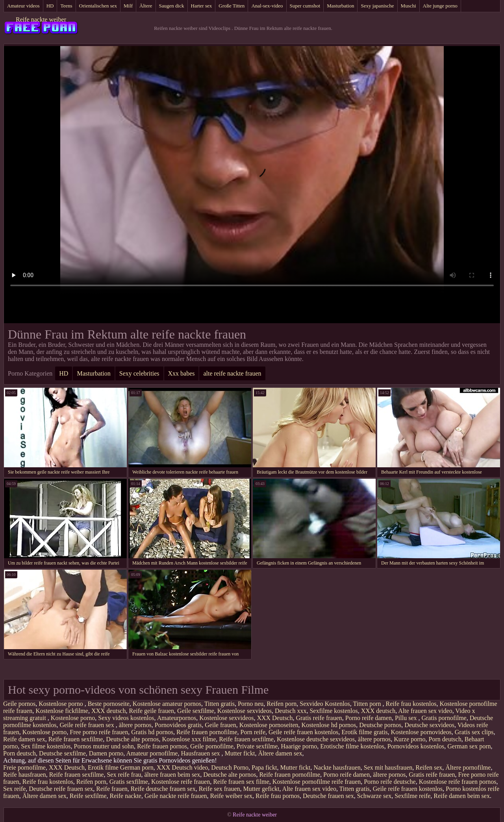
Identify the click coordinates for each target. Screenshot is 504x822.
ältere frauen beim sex (172, 775)
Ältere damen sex (280, 753)
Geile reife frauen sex (88, 725)
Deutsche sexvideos (429, 725)
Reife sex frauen (220, 789)
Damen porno (106, 753)
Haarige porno (299, 746)
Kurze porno (409, 739)
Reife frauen (112, 789)
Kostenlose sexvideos (245, 711)
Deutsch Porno (230, 767)
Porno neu (251, 704)
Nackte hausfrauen (337, 767)
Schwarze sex (374, 796)
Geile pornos (19, 704)
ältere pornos (135, 725)
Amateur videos (23, 6)
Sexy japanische (377, 6)
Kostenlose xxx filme (189, 739)
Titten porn (368, 704)
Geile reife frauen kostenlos (303, 732)
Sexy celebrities (139, 373)
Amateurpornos (177, 718)
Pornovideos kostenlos (416, 746)
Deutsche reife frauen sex (61, 789)
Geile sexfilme (196, 711)
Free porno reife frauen (99, 732)
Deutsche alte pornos (132, 739)
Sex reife (14, 789)
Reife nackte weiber (41, 19)
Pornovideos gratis (178, 725)
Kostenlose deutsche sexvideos (316, 739)
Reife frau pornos (278, 796)
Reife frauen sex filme (241, 782)
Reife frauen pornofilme (207, 732)
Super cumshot (305, 6)
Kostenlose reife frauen (181, 782)
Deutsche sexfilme (62, 753)
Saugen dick (172, 6)
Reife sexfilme (88, 796)
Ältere (146, 6)
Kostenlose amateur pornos (167, 704)
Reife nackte (126, 796)
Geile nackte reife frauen (176, 796)
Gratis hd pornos (152, 732)
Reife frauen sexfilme (76, 739)
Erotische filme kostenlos (352, 746)
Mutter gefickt (261, 789)
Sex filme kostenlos (46, 746)
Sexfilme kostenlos (334, 711)
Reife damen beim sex (462, 796)
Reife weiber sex (232, 796)
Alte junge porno (440, 6)
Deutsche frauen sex (328, 796)
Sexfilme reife (412, 796)
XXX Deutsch (275, 718)
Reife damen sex (24, 739)
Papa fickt (264, 767)
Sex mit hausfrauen (388, 767)
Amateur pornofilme (152, 753)
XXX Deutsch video (183, 767)
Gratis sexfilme (129, 782)
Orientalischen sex (98, 6)
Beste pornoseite (109, 704)
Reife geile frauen (151, 711)
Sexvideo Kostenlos (325, 704)
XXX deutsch (109, 711)
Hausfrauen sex (201, 753)
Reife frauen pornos (162, 746)
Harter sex (202, 6)
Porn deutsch (445, 739)
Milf (128, 6)
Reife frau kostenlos (411, 704)
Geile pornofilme (212, 746)
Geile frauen (220, 725)
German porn (137, 767)
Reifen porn (282, 704)
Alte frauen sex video (425, 711)
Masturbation (340, 6)
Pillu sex (407, 718)
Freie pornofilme (24, 767)
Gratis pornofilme (444, 718)
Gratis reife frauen (319, 718)
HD (50, 6)
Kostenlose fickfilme (62, 711)
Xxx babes (182, 373)
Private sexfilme (257, 746)
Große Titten (232, 6)
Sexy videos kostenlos (126, 718)
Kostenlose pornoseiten (269, 725)
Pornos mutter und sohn (104, 746)
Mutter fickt (240, 753)
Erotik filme (103, 767)
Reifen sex (429, 767)
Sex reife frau (124, 775)
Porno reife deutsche (390, 782)
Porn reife (253, 732)
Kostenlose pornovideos (421, 732)
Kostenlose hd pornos (329, 725)
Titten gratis (220, 704)
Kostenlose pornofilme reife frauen (317, 782)
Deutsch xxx (291, 711)
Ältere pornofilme (468, 767)
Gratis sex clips (474, 732)
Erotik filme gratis (364, 732)
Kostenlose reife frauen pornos (458, 782)
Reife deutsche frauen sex (163, 789)
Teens (66, 6)
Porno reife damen (369, 718)
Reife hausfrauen (25, 775)
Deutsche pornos (380, 725)
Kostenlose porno (61, 704)
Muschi (409, 6)
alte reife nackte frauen (232, 373)
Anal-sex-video (267, 6)
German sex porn (469, 746)
